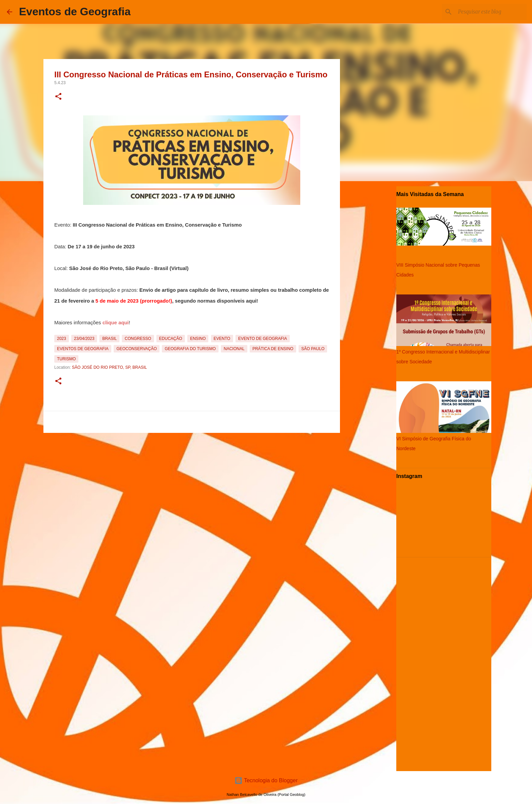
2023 (62, 339)
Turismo (66, 359)
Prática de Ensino (273, 349)
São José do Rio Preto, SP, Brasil (109, 367)
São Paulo (313, 349)
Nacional (234, 349)
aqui (251, 301)
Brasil (109, 339)
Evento (222, 339)
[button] (58, 97)
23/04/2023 (84, 339)
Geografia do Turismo (190, 349)
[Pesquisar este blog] (491, 12)
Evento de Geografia (263, 339)
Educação (171, 339)
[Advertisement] (192, 483)
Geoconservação (137, 349)
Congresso (138, 339)
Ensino (198, 339)
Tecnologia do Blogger (266, 780)
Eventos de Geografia (75, 12)
